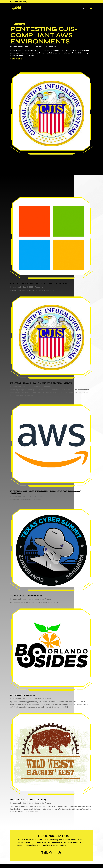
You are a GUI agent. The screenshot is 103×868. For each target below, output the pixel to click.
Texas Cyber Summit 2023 (26, 596)
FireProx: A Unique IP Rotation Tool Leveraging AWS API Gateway (46, 492)
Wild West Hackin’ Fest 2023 (28, 800)
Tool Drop (39, 496)
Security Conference (43, 599)
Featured (40, 47)
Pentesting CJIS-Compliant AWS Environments (44, 35)
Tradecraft (51, 47)
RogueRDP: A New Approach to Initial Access (39, 284)
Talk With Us (51, 852)
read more (16, 59)
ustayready (18, 47)
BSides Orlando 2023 (23, 695)
